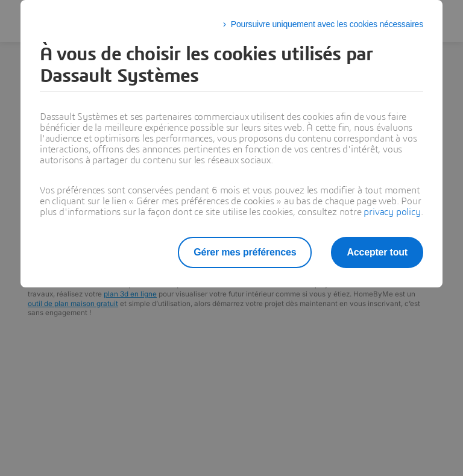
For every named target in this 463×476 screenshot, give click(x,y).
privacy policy (392, 212)
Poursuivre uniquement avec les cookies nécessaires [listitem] (327, 24)
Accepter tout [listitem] (377, 252)
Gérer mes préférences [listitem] (245, 252)
